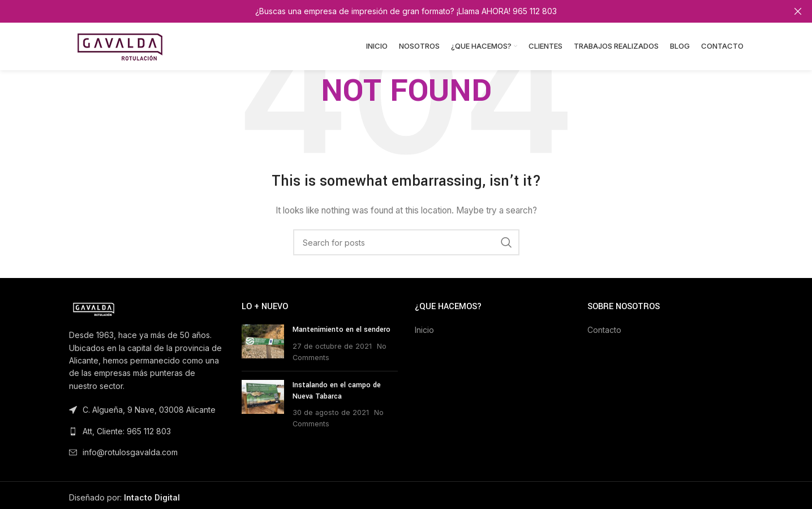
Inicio (424, 330)
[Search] (406, 242)
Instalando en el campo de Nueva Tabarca (337, 391)
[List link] (147, 431)
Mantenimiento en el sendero (341, 330)
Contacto (604, 330)
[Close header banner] (798, 11)
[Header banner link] (389, 11)
